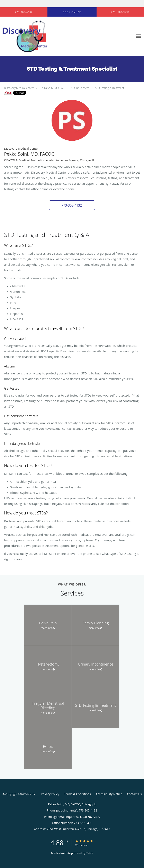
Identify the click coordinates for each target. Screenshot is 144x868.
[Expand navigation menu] (139, 36)
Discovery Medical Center (19, 88)
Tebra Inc (30, 794)
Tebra (90, 853)
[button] (72, 12)
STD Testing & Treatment (110, 88)
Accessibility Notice (109, 794)
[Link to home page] (33, 36)
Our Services (82, 88)
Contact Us (134, 794)
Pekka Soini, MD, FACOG (54, 88)
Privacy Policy (50, 794)
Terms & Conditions (77, 794)
